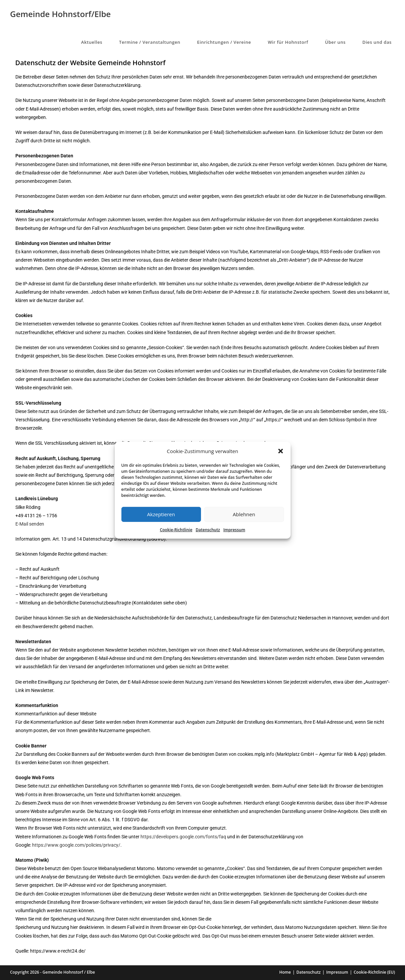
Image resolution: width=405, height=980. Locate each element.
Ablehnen (244, 514)
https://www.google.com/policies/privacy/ (76, 845)
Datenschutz (208, 529)
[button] (281, 451)
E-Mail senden (30, 524)
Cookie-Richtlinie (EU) (375, 972)
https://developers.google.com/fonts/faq (183, 837)
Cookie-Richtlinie (176, 529)
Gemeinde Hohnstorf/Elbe (60, 14)
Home (285, 972)
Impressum (234, 529)
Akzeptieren (161, 514)
